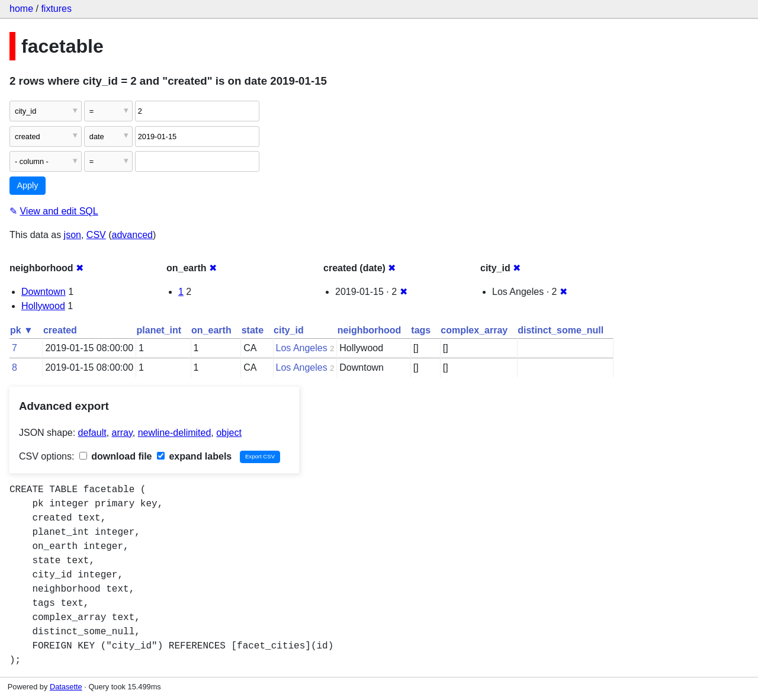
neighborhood (370, 330)
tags (421, 330)
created (60, 330)
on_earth (211, 330)
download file (116, 456)
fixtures (56, 9)
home (21, 9)
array (122, 433)
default (92, 433)
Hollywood (43, 306)
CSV (96, 235)
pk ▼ (22, 330)
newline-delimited (175, 433)
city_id (289, 330)
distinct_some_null (561, 330)
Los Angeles (302, 348)
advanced (132, 235)
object (229, 433)
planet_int (159, 330)
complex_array (474, 330)
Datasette (66, 687)
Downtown (44, 292)
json (73, 235)
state (253, 330)
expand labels (194, 456)
